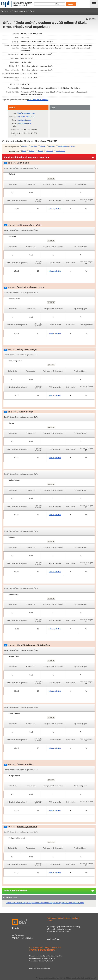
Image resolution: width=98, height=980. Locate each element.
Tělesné (43, 146)
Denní (24, 151)
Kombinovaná (61, 151)
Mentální (52, 146)
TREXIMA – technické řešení (22, 938)
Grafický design (25, 412)
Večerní (32, 151)
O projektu (16, 928)
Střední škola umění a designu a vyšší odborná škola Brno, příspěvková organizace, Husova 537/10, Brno (45, 903)
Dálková (40, 151)
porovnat (51, 178)
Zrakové (24, 146)
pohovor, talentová (55, 209)
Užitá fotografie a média (29, 225)
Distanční (50, 151)
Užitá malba (23, 163)
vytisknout (92, 19)
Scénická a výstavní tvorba (31, 287)
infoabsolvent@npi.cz (42, 968)
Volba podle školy (21, 11)
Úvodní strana (6, 11)
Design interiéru (25, 764)
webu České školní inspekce (38, 100)
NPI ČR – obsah (18, 935)
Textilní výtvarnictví (27, 827)
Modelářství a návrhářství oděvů (33, 645)
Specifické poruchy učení (66, 146)
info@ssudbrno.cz (24, 120)
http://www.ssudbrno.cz (26, 113)
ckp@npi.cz (56, 939)
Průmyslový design (27, 349)
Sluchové (34, 146)
